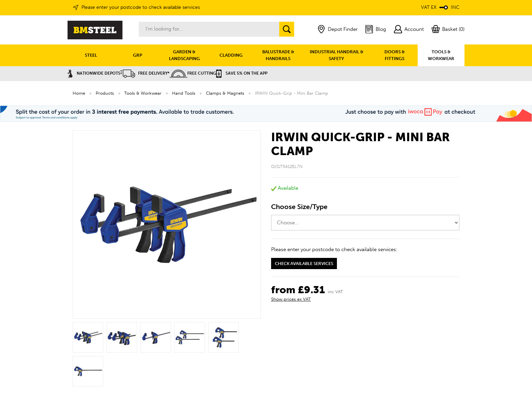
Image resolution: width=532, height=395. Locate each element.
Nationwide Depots (94, 73)
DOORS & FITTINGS (395, 55)
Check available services (304, 264)
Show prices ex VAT (291, 299)
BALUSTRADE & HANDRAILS (278, 55)
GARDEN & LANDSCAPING (184, 55)
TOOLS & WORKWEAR (441, 55)
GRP (138, 55)
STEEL (91, 55)
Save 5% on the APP (242, 73)
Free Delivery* (145, 73)
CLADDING (231, 55)
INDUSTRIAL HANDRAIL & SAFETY (337, 55)
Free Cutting (193, 73)
